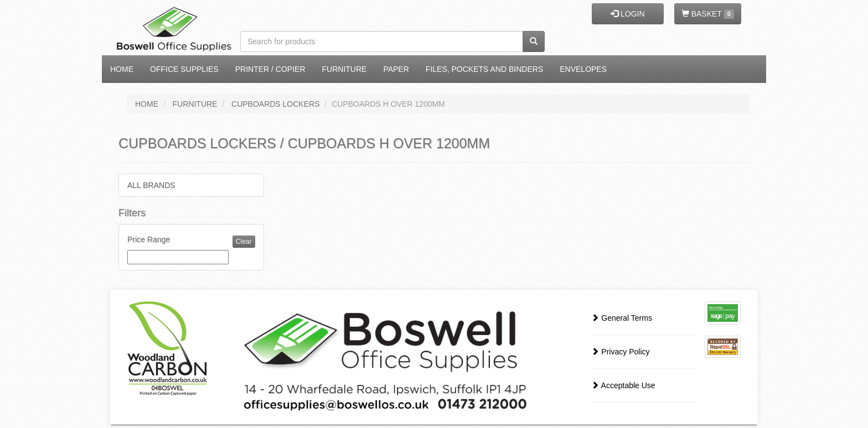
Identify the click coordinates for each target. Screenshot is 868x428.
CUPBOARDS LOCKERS (275, 104)
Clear (244, 242)
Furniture (345, 69)
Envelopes (583, 69)
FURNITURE (195, 104)
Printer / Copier (270, 69)
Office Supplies (184, 69)
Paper (396, 69)
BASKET (708, 14)
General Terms (621, 318)
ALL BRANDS (151, 185)
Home (122, 69)
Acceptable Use (623, 385)
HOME (147, 104)
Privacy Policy (620, 352)
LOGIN (627, 14)
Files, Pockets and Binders (484, 69)
